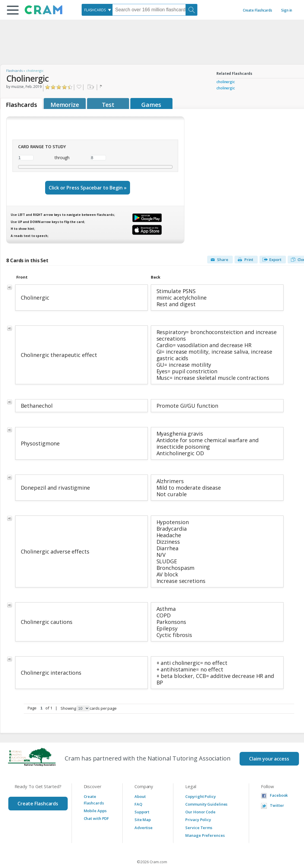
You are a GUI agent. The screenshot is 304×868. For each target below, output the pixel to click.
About (140, 782)
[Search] (191, 10)
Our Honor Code (200, 798)
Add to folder (90, 87)
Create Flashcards (258, 10)
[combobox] (97, 10)
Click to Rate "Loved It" (70, 87)
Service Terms (199, 813)
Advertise (144, 813)
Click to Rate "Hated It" (48, 87)
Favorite (79, 87)
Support (142, 798)
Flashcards (14, 71)
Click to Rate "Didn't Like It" (53, 87)
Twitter (277, 791)
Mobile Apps (95, 796)
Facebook (279, 781)
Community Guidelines (206, 790)
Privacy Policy (198, 805)
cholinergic (226, 82)
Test (108, 105)
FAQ (138, 790)
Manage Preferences (205, 821)
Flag (102, 87)
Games (151, 105)
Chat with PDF (96, 804)
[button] (13, 10)
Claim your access (269, 744)
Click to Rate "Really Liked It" (65, 87)
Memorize (65, 105)
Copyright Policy (200, 782)
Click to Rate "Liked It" (59, 87)
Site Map (143, 805)
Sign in (287, 10)
